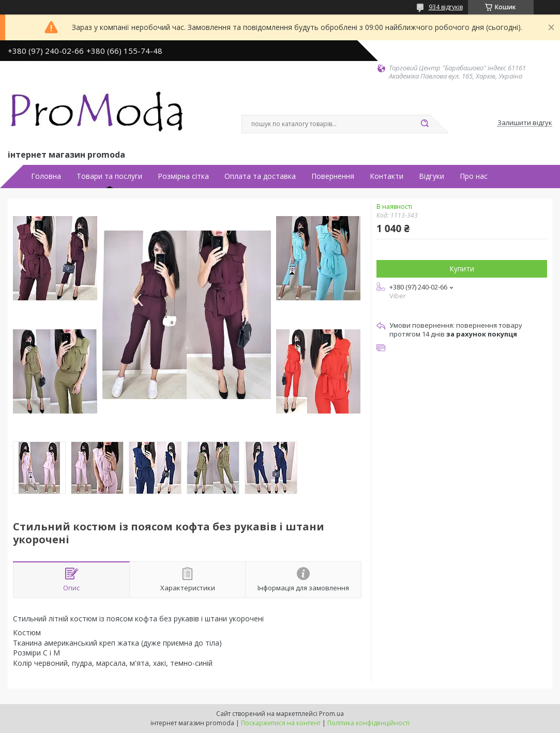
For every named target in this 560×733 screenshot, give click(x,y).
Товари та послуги (109, 176)
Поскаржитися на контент (281, 723)
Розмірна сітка (183, 176)
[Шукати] (425, 124)
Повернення (333, 176)
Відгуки (432, 176)
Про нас (474, 176)
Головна (46, 176)
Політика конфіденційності (368, 723)
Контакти (387, 176)
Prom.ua (331, 714)
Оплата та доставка (260, 176)
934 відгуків (446, 7)
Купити (462, 269)
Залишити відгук (525, 123)
